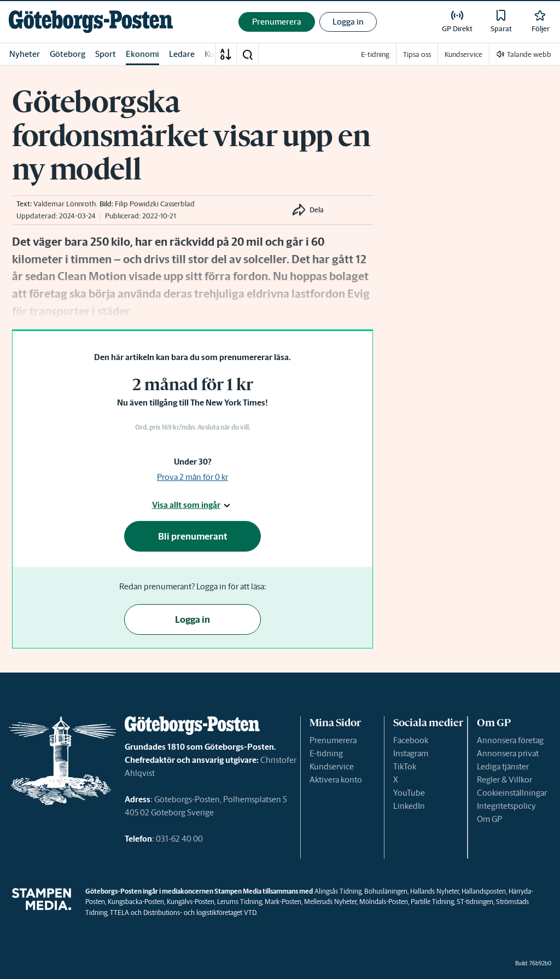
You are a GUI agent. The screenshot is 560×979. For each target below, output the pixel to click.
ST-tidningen (475, 902)
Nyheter (25, 54)
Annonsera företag (510, 740)
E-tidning (326, 753)
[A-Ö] (226, 54)
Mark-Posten (283, 902)
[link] (91, 22)
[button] (247, 54)
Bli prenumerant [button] (193, 536)
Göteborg (68, 54)
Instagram (411, 753)
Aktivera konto (336, 780)
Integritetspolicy (506, 806)
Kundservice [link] (463, 54)
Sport (106, 54)
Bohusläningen (386, 891)
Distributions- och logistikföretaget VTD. (200, 913)
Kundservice (332, 766)
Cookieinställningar (512, 793)
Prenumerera (333, 740)
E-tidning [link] (375, 54)
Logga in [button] (348, 22)
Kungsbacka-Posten (136, 902)
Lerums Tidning (240, 902)
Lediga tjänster (503, 766)
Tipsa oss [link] (417, 54)
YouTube (409, 793)
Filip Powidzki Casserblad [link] (155, 204)
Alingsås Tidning (338, 891)
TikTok (405, 766)
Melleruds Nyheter (330, 902)
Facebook (411, 740)
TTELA (119, 913)
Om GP (489, 819)
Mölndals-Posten (384, 902)
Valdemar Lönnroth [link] (65, 204)
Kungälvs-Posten (191, 902)
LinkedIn (409, 806)
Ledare (182, 54)
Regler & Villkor (504, 780)
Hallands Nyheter (434, 891)
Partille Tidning (432, 902)
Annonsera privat (508, 753)
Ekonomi (142, 54)
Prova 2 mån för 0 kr (192, 477)
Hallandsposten (484, 891)
